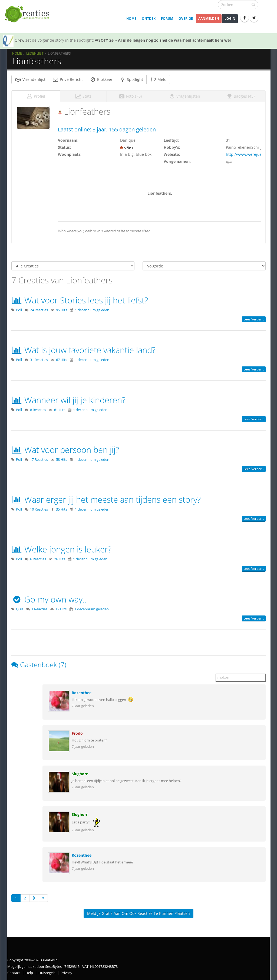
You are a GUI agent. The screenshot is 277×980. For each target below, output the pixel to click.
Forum (167, 19)
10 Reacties (39, 509)
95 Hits (62, 310)
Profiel (36, 96)
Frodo (77, 733)
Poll (19, 310)
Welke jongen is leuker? (61, 549)
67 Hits (62, 360)
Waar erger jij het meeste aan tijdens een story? (106, 499)
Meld (158, 79)
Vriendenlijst (30, 79)
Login (230, 19)
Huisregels (47, 973)
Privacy (66, 973)
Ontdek (149, 19)
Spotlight (131, 79)
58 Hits (62, 460)
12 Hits (61, 609)
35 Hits (62, 509)
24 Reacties (39, 310)
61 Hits (60, 410)
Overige (186, 19)
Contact (14, 973)
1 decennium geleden (92, 310)
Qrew (19, 40)
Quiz (20, 609)
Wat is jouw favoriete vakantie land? (83, 350)
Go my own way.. (49, 599)
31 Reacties (39, 360)
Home (131, 19)
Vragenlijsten (184, 96)
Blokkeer (101, 79)
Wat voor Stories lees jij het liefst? (80, 300)
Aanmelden (209, 19)
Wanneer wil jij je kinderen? (68, 400)
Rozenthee (82, 693)
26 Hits (60, 559)
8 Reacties (38, 410)
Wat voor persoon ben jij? (65, 450)
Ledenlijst (35, 53)
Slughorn (80, 774)
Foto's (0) (130, 96)
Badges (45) (240, 96)
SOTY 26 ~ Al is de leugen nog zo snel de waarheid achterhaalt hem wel (163, 40)
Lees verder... (254, 319)
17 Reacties (39, 460)
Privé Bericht (67, 79)
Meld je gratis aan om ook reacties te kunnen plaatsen (138, 913)
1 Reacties (39, 609)
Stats (83, 96)
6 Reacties (38, 559)
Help (29, 973)
